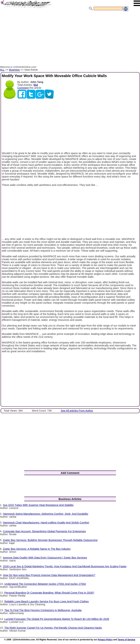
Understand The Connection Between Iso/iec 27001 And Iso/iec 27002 (45, 584)
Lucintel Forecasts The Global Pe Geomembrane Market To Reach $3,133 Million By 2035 (57, 619)
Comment (23, 88)
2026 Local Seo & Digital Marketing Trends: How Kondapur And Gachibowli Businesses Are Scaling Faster (65, 566)
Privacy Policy (105, 640)
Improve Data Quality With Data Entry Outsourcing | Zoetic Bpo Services (45, 558)
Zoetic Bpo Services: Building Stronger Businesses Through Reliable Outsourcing (50, 540)
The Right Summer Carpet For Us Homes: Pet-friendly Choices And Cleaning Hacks (53, 628)
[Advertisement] (70, 39)
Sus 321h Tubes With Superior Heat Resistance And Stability (38, 505)
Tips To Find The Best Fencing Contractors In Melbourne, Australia (43, 610)
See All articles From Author (77, 411)
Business (14, 70)
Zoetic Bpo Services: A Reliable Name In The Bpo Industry (37, 549)
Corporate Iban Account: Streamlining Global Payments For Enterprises (44, 531)
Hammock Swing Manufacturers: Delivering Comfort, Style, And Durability (46, 514)
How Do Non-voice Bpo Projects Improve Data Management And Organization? (49, 575)
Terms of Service (127, 640)
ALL (2, 70)
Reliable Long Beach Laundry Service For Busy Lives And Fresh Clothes (46, 601)
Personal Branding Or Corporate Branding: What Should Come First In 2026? (49, 593)
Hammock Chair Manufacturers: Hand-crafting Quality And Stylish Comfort (46, 523)
